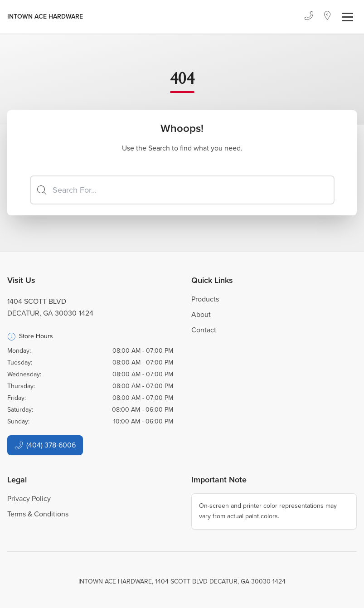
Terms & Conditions (38, 514)
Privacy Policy (29, 499)
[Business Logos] (45, 17)
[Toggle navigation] (347, 17)
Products (205, 299)
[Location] (328, 17)
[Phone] (309, 17)
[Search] (182, 190)
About (201, 314)
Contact (204, 330)
